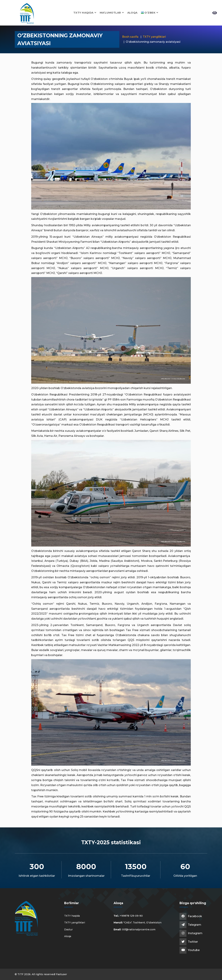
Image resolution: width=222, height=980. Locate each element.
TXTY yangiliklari (154, 37)
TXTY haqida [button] (85, 13)
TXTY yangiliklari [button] (75, 923)
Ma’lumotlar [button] (112, 13)
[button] (150, 13)
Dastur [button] (68, 929)
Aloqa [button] (132, 13)
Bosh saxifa (130, 37)
